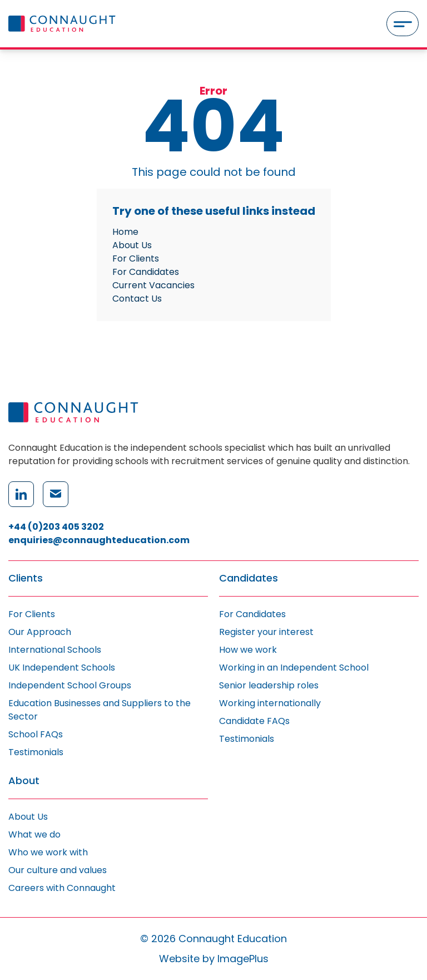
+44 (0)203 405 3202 (56, 527)
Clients (26, 578)
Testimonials (36, 752)
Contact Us (137, 299)
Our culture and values (58, 870)
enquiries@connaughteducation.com (99, 540)
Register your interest (266, 632)
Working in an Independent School (294, 668)
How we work (248, 650)
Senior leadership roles (269, 685)
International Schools (55, 650)
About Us (132, 245)
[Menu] (403, 24)
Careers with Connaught (62, 888)
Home (125, 232)
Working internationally (270, 703)
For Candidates (146, 272)
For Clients (136, 258)
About (24, 781)
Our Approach (40, 632)
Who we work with (48, 852)
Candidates (249, 578)
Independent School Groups (70, 685)
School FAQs (36, 734)
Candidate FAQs (254, 721)
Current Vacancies (153, 285)
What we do (34, 834)
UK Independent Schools (62, 668)
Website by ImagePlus (214, 959)
